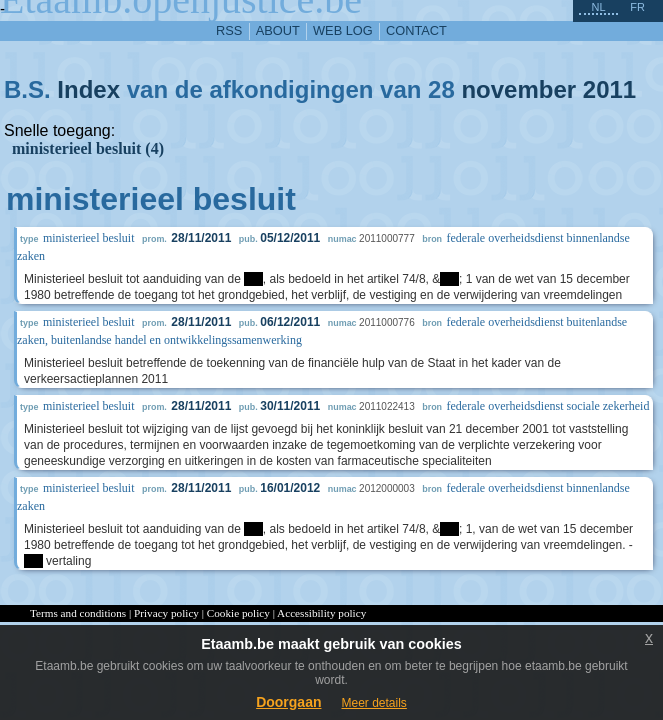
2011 (609, 89)
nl (598, 7)
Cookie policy (238, 613)
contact (416, 30)
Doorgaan (288, 702)
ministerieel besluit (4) (88, 148)
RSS (229, 30)
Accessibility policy (321, 613)
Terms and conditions (78, 613)
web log (343, 30)
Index (88, 89)
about (278, 30)
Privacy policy (166, 613)
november (518, 89)
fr (637, 7)
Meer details (373, 703)
